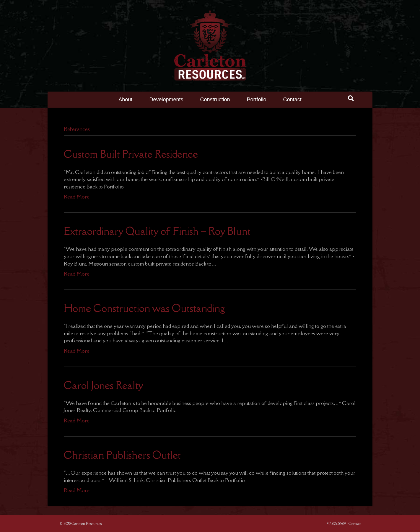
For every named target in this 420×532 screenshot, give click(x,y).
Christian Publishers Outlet (122, 455)
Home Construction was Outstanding (144, 308)
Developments (166, 100)
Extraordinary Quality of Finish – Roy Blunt (157, 231)
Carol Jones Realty (104, 385)
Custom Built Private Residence (131, 154)
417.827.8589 (336, 524)
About (125, 100)
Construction (215, 100)
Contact (292, 100)
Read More (77, 197)
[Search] (351, 98)
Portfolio (257, 100)
